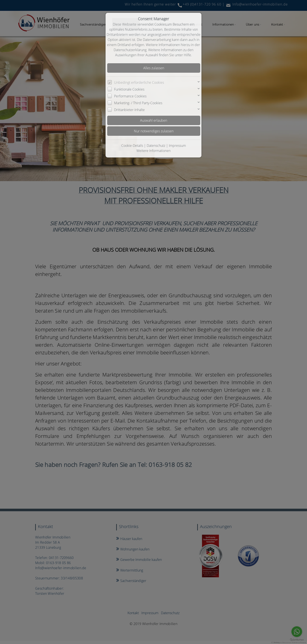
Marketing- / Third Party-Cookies (138, 103)
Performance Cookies (130, 96)
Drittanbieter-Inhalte (129, 110)
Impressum (177, 146)
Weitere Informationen (153, 151)
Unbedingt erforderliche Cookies (139, 82)
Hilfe (187, 55)
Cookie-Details (132, 146)
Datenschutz (156, 146)
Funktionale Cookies (129, 89)
